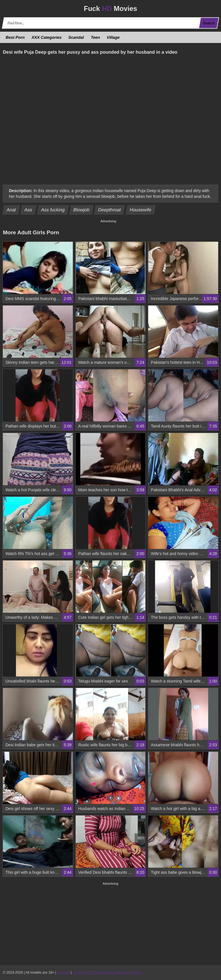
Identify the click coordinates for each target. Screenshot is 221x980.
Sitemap (63, 973)
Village (113, 37)
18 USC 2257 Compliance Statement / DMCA (107, 973)
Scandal (76, 37)
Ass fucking (53, 210)
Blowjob (81, 210)
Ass (28, 210)
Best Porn (15, 37)
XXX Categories (47, 37)
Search (209, 23)
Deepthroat (110, 210)
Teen (95, 37)
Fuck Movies (110, 8)
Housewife (141, 210)
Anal (11, 210)
